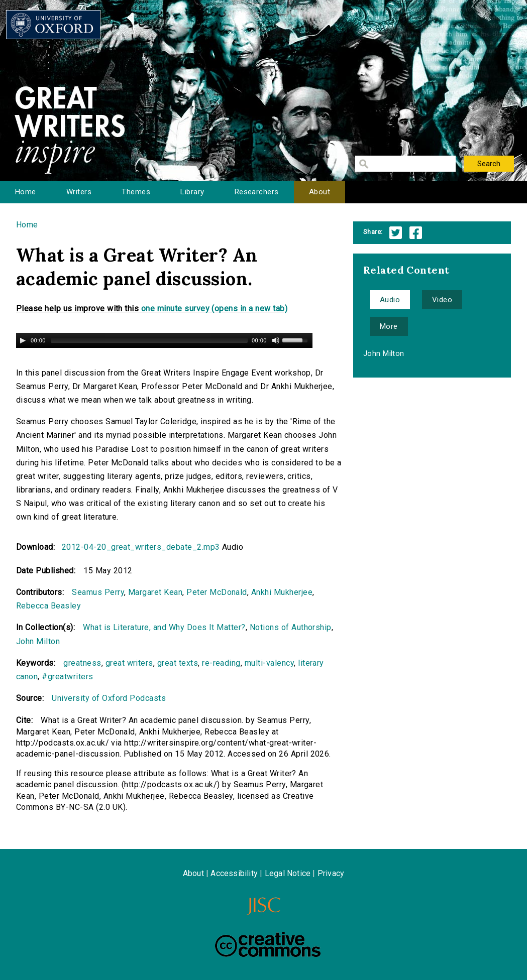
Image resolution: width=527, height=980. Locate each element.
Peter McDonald (217, 592)
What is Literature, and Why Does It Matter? (164, 627)
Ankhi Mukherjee (282, 592)
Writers (79, 192)
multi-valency (269, 663)
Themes (136, 192)
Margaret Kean (155, 592)
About (320, 192)
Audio (390, 300)
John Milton (38, 641)
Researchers (257, 192)
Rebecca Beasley (48, 606)
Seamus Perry (98, 592)
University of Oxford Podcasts (109, 698)
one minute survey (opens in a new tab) (214, 309)
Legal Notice (288, 873)
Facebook (416, 233)
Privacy (331, 873)
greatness (82, 663)
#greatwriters (67, 677)
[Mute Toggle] (276, 340)
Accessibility (234, 873)
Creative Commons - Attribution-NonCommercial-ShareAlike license (268, 944)
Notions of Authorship (291, 627)
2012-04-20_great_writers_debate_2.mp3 (141, 547)
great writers (129, 663)
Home (26, 192)
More (389, 326)
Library (192, 192)
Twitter (396, 233)
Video (442, 300)
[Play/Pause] (23, 340)
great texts (178, 663)
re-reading (221, 663)
